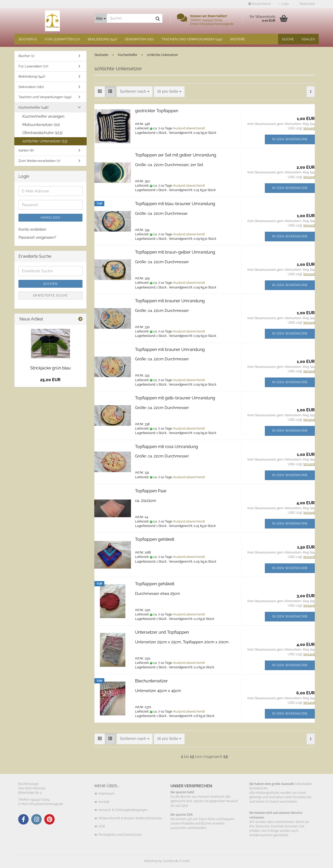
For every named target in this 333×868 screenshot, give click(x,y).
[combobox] (135, 92)
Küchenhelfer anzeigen (43, 116)
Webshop (151, 861)
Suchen (50, 284)
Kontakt (104, 802)
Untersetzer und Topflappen (162, 632)
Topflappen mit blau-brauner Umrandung (175, 204)
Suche (288, 39)
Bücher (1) (28, 39)
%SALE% (308, 39)
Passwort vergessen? (37, 237)
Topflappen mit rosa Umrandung (166, 447)
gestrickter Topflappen (157, 111)
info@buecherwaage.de (46, 804)
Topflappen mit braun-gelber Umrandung (175, 252)
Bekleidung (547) (102, 39)
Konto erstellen (32, 229)
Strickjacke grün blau (50, 368)
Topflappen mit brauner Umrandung (170, 301)
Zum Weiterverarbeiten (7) (39, 161)
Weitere (237, 39)
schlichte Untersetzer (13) (45, 141)
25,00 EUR (50, 380)
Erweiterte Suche (50, 295)
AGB (102, 826)
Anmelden (50, 218)
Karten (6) (26, 150)
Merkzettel (306, 4)
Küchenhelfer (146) (33, 107)
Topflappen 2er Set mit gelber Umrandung (176, 155)
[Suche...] (101, 18)
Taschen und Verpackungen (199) (192, 39)
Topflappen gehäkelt (155, 539)
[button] (259, 4)
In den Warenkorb (290, 139)
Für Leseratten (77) (62, 39)
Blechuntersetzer (151, 681)
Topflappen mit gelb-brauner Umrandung (175, 398)
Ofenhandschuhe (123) (42, 133)
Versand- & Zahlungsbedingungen (123, 810)
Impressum (106, 794)
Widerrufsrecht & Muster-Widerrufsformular (130, 818)
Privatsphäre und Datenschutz (120, 835)
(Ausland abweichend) (189, 128)
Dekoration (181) (139, 39)
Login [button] (284, 4)
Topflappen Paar (151, 491)
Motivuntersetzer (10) (41, 125)
